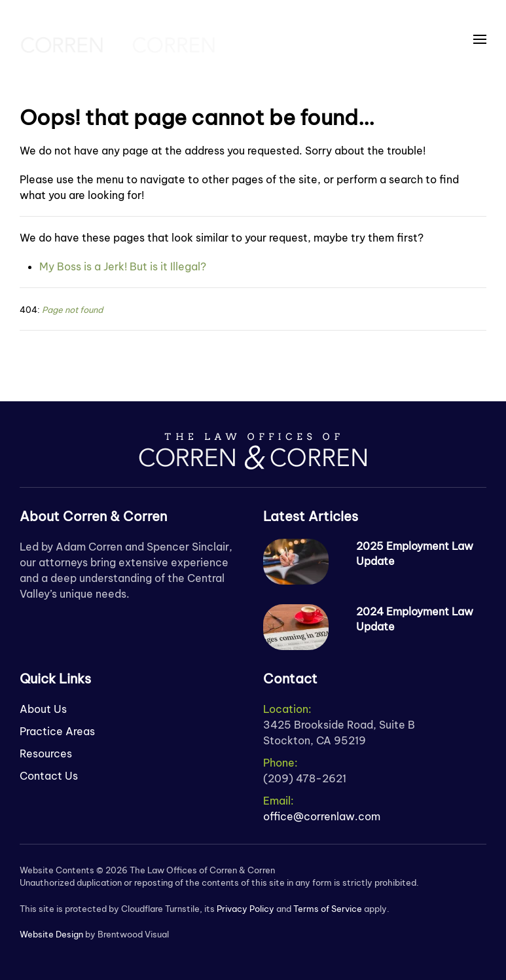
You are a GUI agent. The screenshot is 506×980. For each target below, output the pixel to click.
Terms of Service (328, 909)
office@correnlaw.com (322, 816)
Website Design (51, 934)
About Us (43, 709)
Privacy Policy (245, 909)
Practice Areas (57, 731)
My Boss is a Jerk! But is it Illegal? (123, 266)
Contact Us (49, 776)
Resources (46, 753)
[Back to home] (118, 39)
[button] (480, 39)
